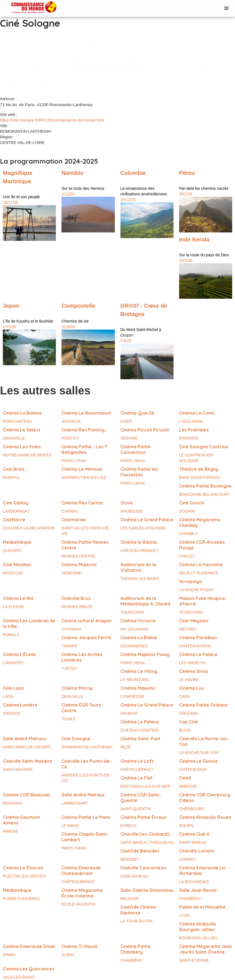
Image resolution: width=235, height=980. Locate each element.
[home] (28, 8)
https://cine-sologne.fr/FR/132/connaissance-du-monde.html (52, 120)
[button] (227, 8)
